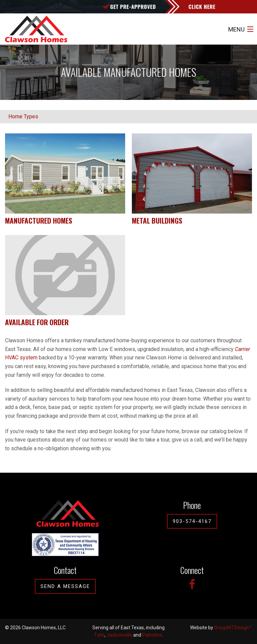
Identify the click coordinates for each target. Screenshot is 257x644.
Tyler (99, 635)
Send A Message (65, 586)
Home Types (23, 116)
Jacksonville (119, 635)
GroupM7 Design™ (233, 628)
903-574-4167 (192, 521)
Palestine (152, 635)
